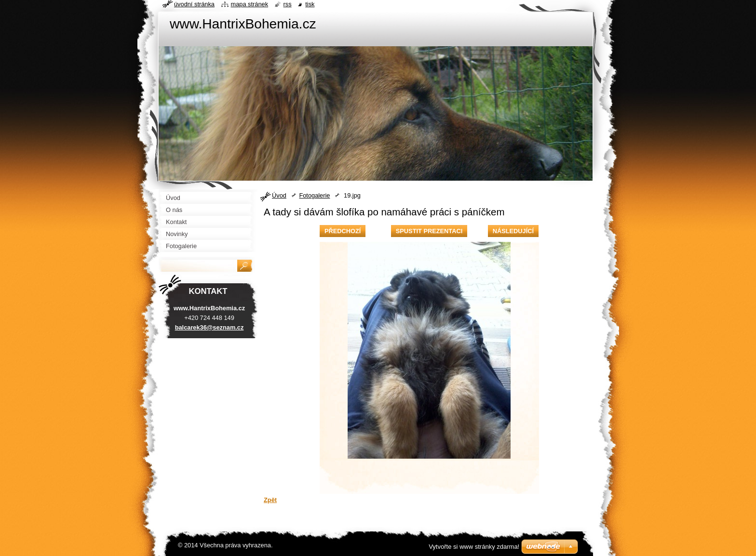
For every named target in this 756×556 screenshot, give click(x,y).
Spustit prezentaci (429, 231)
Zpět (270, 500)
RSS (288, 4)
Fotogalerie (314, 195)
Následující (513, 231)
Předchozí (343, 231)
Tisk (310, 4)
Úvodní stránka (194, 4)
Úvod (279, 195)
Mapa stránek (250, 4)
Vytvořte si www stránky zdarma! (474, 547)
